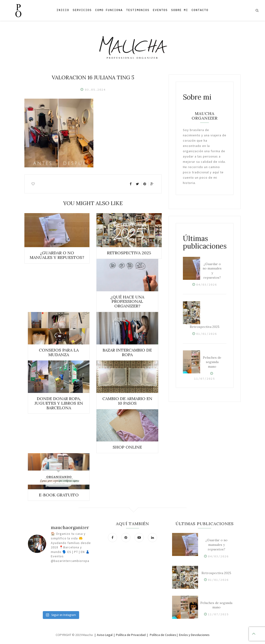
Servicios (82, 10)
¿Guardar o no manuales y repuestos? (212, 271)
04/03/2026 (207, 285)
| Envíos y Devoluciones (193, 635)
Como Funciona (109, 10)
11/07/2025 (205, 379)
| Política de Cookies (162, 635)
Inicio (63, 10)
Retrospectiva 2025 (205, 327)
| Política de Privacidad (130, 635)
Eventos (160, 10)
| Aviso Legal (104, 635)
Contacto (200, 10)
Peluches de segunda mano (212, 362)
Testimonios (138, 10)
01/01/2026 (207, 334)
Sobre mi (180, 10)
